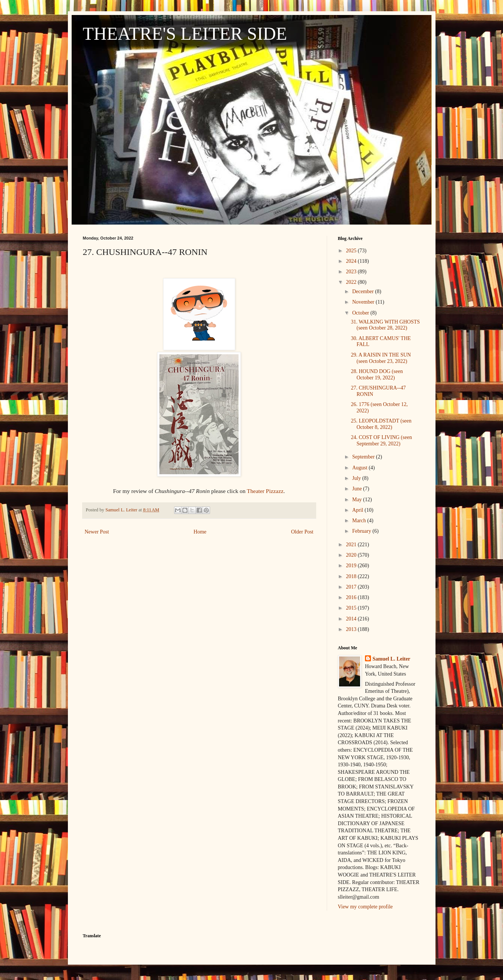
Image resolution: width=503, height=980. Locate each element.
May (358, 500)
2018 (352, 576)
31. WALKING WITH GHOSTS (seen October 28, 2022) (385, 325)
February (362, 531)
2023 (352, 272)
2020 (352, 555)
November (364, 302)
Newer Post (97, 532)
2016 (352, 597)
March (360, 521)
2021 (352, 545)
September (364, 457)
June (358, 489)
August (360, 468)
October (361, 313)
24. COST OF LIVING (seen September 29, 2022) (381, 441)
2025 (352, 251)
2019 (352, 566)
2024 (352, 261)
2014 (352, 619)
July (357, 478)
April (358, 510)
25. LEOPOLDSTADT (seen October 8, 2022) (381, 424)
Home (200, 532)
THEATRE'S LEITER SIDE (185, 34)
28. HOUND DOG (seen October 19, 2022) (377, 375)
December (364, 291)
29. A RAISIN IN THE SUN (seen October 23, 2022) (381, 358)
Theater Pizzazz (265, 491)
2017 (352, 587)
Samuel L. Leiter (391, 659)
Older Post (302, 532)
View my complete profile (366, 907)
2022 (352, 282)
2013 (352, 629)
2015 (352, 608)
